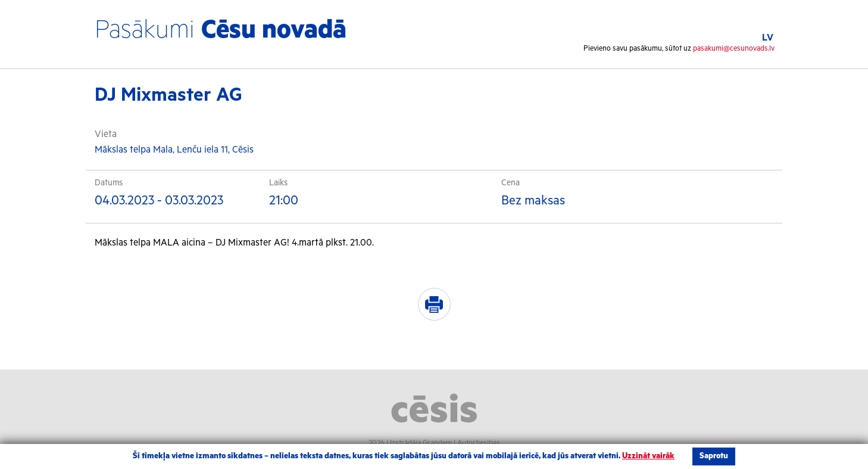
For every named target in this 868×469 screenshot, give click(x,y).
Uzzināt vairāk (648, 456)
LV (768, 38)
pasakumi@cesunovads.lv (734, 49)
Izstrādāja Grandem (421, 443)
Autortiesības (479, 443)
